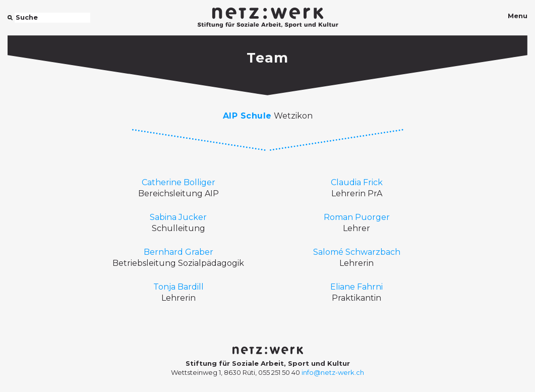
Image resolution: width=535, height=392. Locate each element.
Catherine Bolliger (179, 182)
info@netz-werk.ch (333, 372)
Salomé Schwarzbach (357, 252)
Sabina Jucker (178, 217)
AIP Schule (247, 116)
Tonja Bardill (179, 287)
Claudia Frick (357, 182)
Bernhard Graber (179, 252)
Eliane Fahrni (356, 287)
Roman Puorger (357, 217)
